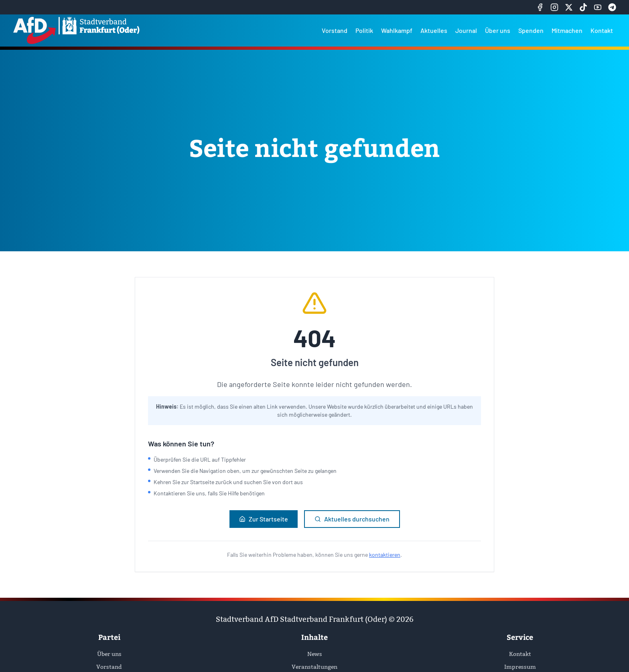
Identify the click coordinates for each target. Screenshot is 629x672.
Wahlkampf (397, 30)
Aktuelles (434, 30)
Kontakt (602, 30)
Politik (364, 30)
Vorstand (335, 30)
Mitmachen (567, 30)
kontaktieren (385, 555)
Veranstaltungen (314, 667)
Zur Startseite (264, 519)
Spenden (531, 30)
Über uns (498, 30)
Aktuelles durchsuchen (352, 519)
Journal (466, 30)
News (315, 654)
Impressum (520, 667)
